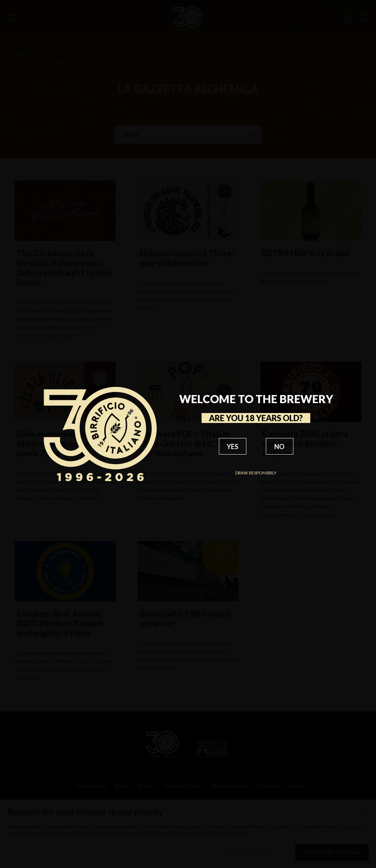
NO (279, 446)
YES (232, 446)
